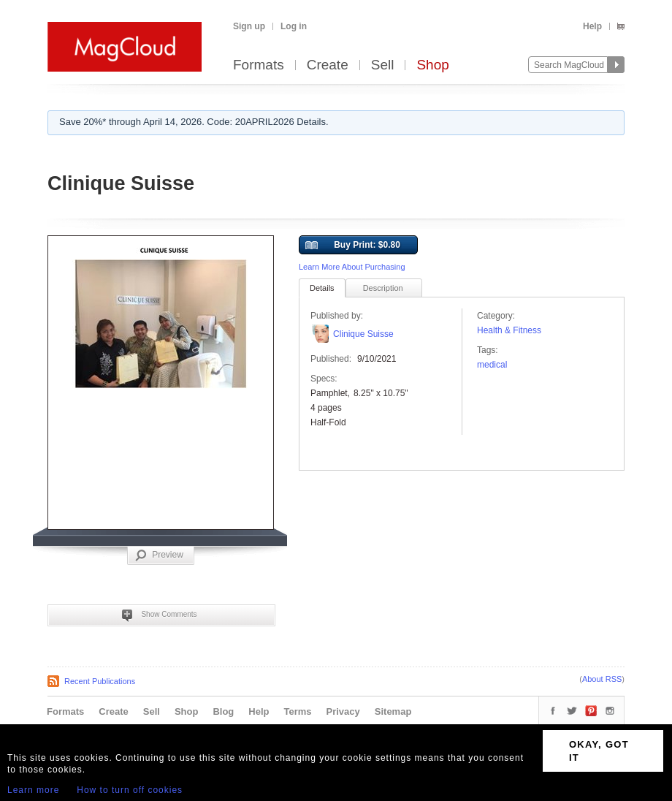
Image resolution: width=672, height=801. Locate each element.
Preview (159, 555)
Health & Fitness (509, 330)
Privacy (343, 711)
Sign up (249, 26)
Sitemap (393, 711)
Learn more (33, 790)
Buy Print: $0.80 (353, 246)
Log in (294, 26)
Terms (297, 711)
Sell (383, 65)
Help (592, 26)
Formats (259, 65)
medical (492, 365)
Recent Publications (100, 681)
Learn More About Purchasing (352, 267)
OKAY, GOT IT (599, 751)
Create (328, 65)
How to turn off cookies (130, 790)
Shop (432, 65)
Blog (223, 711)
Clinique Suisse (363, 334)
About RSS (602, 679)
